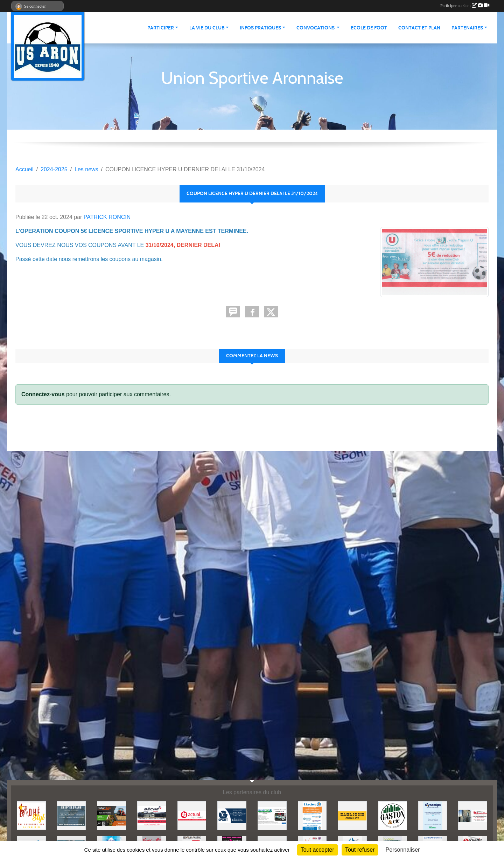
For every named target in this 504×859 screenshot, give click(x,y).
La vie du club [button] (207, 28)
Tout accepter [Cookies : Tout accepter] (317, 850)
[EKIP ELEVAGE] (72, 815)
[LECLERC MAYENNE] (312, 815)
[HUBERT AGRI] (111, 815)
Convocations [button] (316, 28)
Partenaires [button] (467, 28)
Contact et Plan (419, 28)
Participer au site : (465, 6)
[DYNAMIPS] (433, 815)
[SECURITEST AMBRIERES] (272, 815)
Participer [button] (161, 28)
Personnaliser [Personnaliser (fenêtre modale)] (403, 850)
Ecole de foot (369, 28)
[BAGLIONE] (352, 815)
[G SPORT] (232, 815)
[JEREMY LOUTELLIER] (473, 815)
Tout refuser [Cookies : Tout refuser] (360, 850)
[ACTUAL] (192, 815)
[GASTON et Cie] (393, 815)
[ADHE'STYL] (31, 815)
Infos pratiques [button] (260, 28)
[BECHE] (152, 815)
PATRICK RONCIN (107, 217)
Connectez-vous (43, 394)
